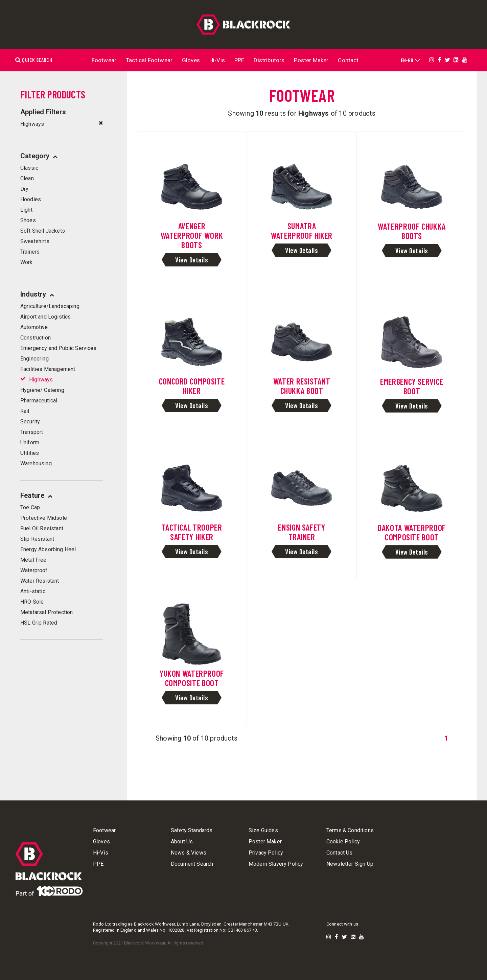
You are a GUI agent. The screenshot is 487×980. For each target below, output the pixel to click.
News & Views (189, 853)
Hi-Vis (217, 60)
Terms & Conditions (350, 831)
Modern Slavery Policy (276, 864)
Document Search (192, 864)
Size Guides (263, 831)
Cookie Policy (343, 842)
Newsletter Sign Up (350, 864)
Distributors (269, 60)
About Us (182, 842)
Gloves (191, 60)
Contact (348, 60)
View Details (192, 260)
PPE (239, 60)
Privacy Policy (266, 853)
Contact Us (340, 853)
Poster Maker (311, 60)
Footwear (104, 60)
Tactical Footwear (149, 60)
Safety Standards (192, 831)
